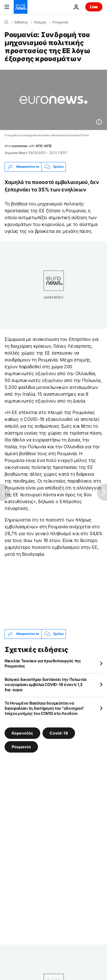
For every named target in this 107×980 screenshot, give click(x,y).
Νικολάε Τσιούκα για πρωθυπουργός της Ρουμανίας (43, 663)
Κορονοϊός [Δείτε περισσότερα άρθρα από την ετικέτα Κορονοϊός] (22, 733)
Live (94, 7)
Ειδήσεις (21, 22)
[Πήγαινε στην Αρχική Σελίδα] (21, 7)
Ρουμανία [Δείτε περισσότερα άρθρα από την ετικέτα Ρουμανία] (21, 746)
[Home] (6, 22)
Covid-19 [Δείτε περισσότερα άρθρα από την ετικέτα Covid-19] (59, 733)
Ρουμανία (60, 22)
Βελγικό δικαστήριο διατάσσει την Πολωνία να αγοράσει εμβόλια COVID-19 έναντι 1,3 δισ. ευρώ (46, 684)
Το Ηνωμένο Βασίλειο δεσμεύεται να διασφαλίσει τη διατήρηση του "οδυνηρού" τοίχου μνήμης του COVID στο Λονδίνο (44, 708)
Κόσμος (40, 22)
